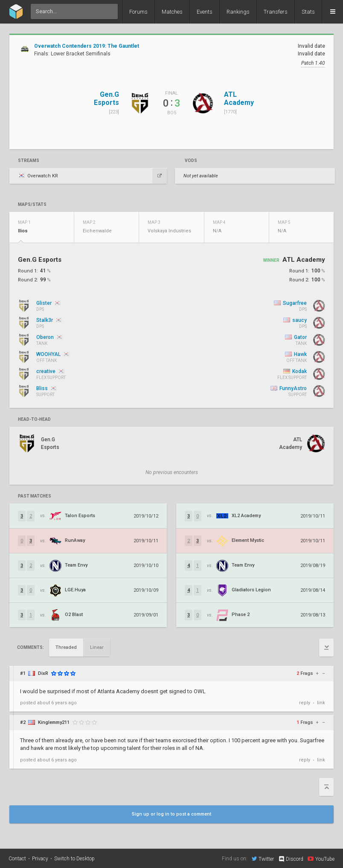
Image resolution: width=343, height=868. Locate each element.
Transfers (276, 12)
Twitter (263, 859)
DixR (43, 673)
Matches (172, 12)
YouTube (321, 859)
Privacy (40, 859)
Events (205, 12)
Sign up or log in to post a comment (171, 814)
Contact (17, 859)
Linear (97, 647)
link (321, 703)
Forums (138, 12)
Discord (291, 859)
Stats (308, 12)
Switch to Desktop (74, 859)
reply (305, 703)
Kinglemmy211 (54, 722)
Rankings (238, 12)
